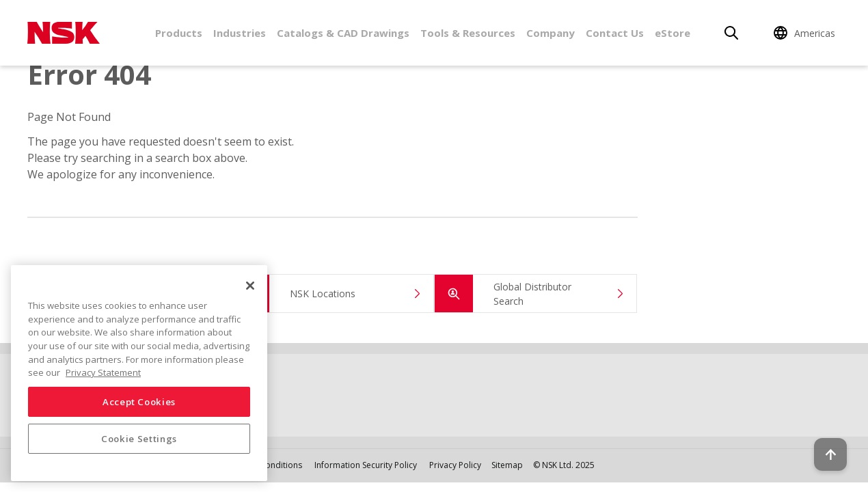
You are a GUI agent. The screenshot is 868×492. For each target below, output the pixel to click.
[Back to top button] (824, 443)
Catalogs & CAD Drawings (343, 33)
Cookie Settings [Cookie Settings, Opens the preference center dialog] (139, 439)
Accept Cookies (139, 402)
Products (179, 33)
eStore (673, 33)
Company (551, 33)
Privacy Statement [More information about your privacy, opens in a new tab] (103, 372)
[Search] (731, 33)
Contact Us (615, 33)
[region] (139, 373)
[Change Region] (806, 33)
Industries (240, 33)
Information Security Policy (366, 465)
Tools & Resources (468, 33)
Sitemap (507, 465)
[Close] (250, 286)
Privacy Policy (455, 465)
